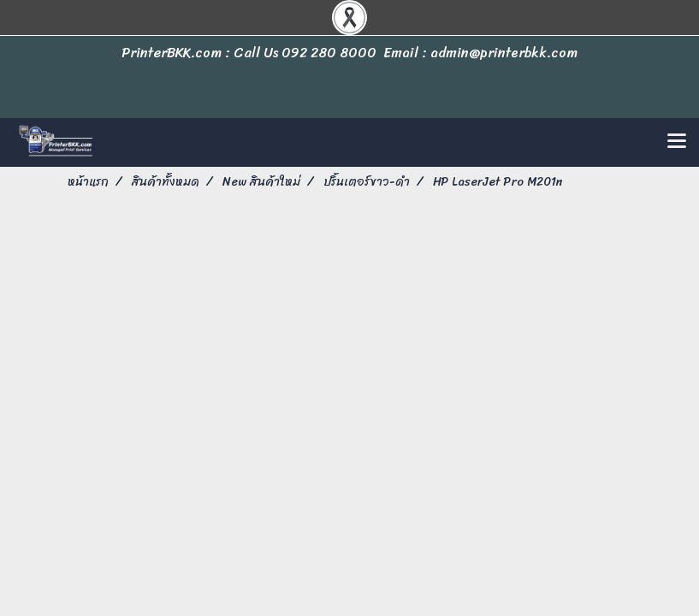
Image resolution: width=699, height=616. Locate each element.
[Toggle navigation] (677, 142)
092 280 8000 (329, 53)
